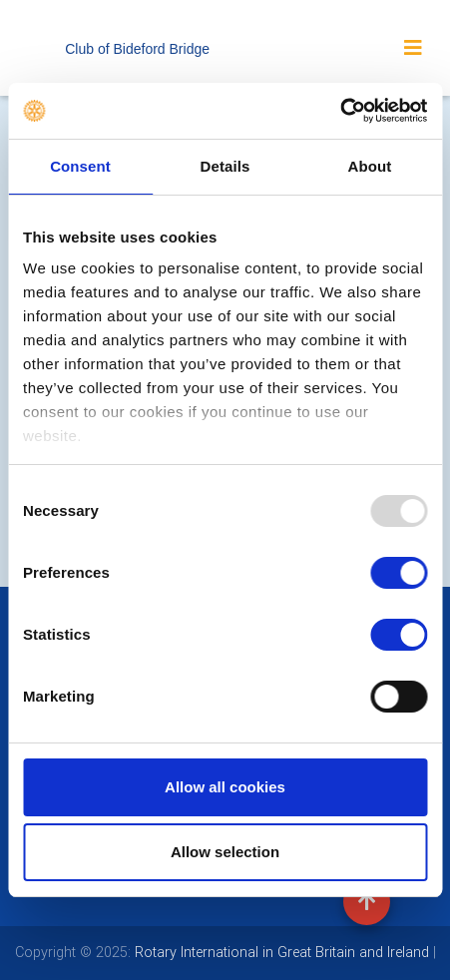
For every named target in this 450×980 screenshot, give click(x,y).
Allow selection (225, 852)
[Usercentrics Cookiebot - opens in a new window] (340, 111)
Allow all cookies (225, 787)
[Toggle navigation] (413, 48)
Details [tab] (225, 166)
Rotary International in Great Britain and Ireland (280, 952)
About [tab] (370, 166)
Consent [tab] (80, 166)
